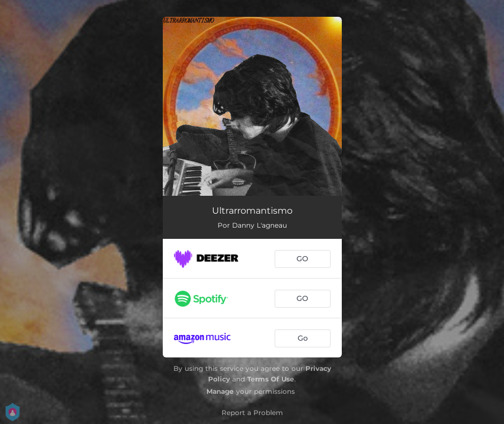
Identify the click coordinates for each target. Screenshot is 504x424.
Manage (220, 391)
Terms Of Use (271, 379)
